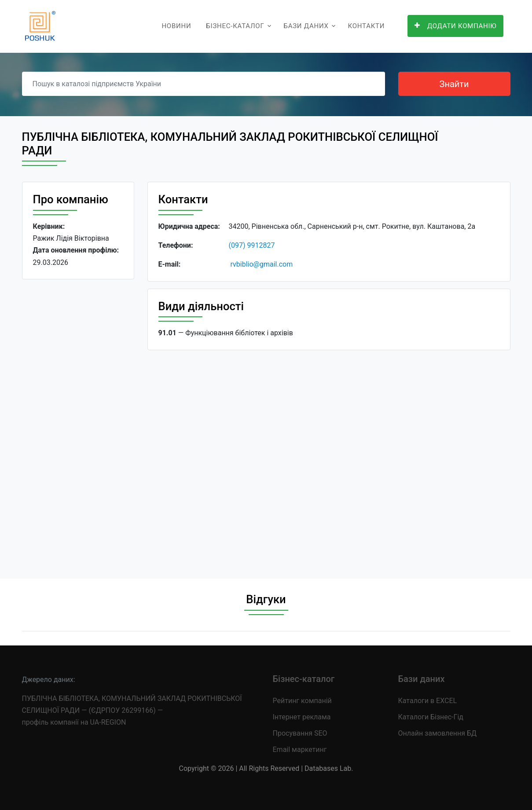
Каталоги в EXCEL (428, 701)
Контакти (367, 26)
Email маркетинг (300, 750)
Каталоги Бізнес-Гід (431, 717)
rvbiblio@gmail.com (261, 264)
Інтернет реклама (302, 717)
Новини (176, 26)
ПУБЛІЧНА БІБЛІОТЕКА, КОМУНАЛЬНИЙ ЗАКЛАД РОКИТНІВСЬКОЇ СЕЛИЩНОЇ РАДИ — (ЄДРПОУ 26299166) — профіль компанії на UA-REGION (132, 710)
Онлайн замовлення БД (438, 733)
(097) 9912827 (252, 245)
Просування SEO (300, 733)
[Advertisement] (78, 422)
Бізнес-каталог (235, 26)
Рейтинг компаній (302, 701)
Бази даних (306, 26)
